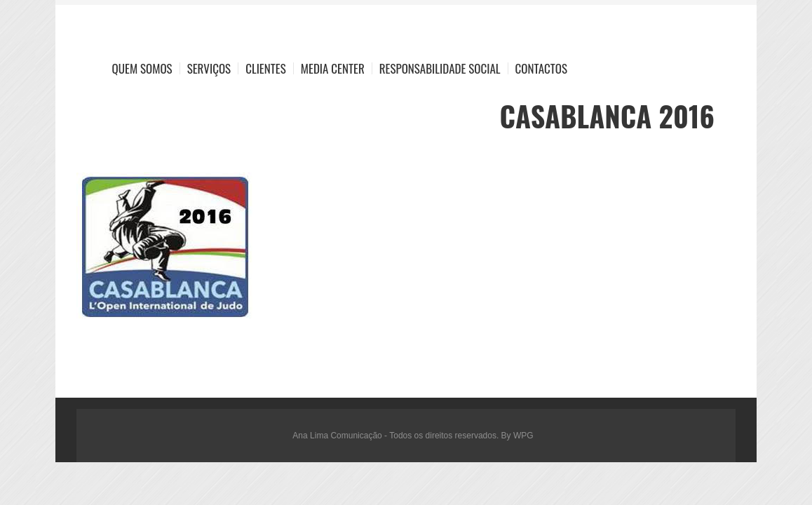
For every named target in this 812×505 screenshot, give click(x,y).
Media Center (333, 68)
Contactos (541, 68)
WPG (523, 436)
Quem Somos (142, 68)
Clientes (266, 68)
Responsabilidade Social (440, 68)
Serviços (209, 68)
